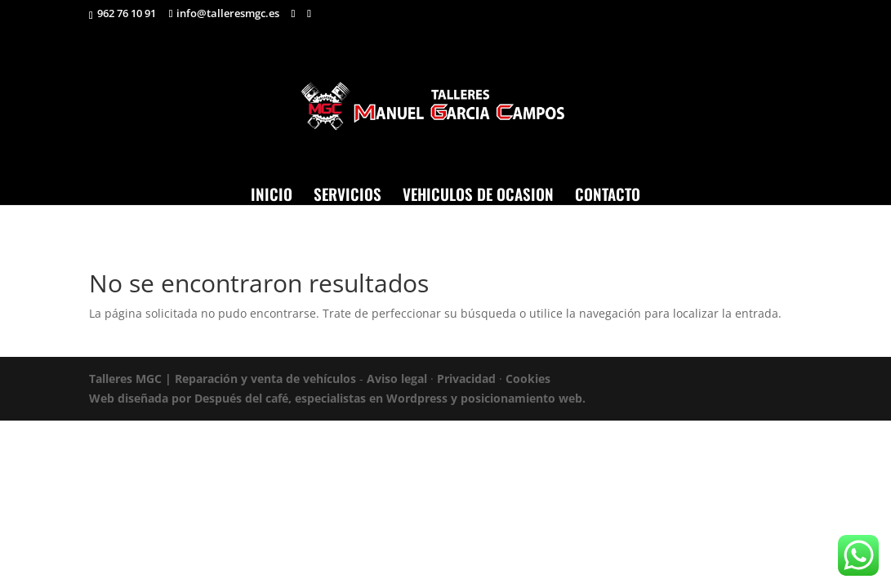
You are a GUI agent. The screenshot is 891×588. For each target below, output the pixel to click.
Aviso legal (397, 379)
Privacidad (466, 379)
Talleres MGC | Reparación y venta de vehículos (223, 379)
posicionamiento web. (523, 398)
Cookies (528, 379)
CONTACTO (608, 194)
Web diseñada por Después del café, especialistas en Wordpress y (275, 398)
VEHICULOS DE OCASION (478, 194)
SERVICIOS (347, 194)
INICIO (272, 194)
